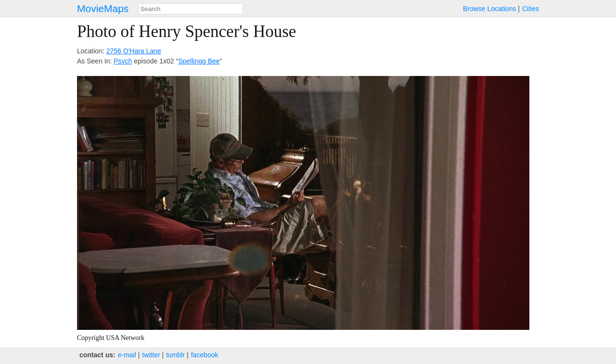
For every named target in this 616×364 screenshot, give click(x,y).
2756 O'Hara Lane (134, 51)
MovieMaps (103, 8)
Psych (123, 61)
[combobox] (191, 9)
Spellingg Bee (199, 61)
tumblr (175, 355)
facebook (205, 355)
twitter (151, 355)
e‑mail (127, 355)
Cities (531, 9)
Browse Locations (490, 9)
